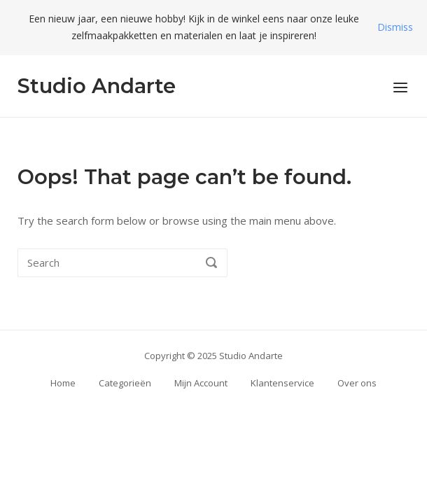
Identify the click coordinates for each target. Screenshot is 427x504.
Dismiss (395, 27)
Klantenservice (282, 383)
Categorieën (125, 383)
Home (63, 383)
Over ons (357, 383)
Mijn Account (201, 383)
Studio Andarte (97, 86)
